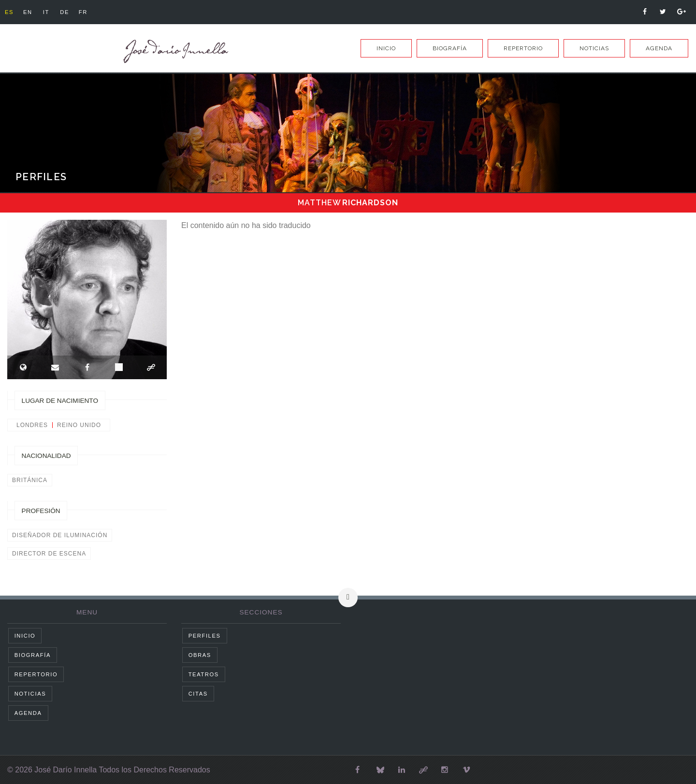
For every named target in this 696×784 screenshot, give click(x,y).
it (51, 12)
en (31, 12)
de (72, 12)
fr (92, 12)
